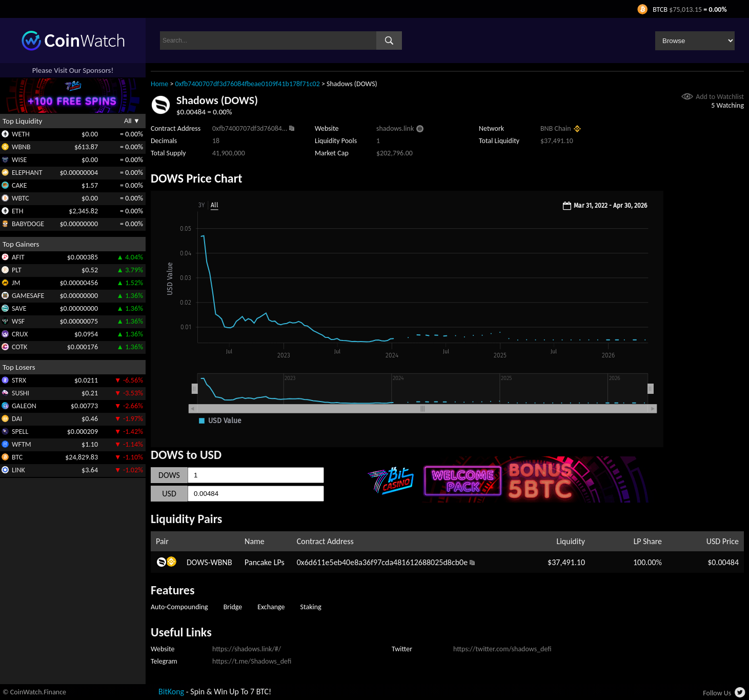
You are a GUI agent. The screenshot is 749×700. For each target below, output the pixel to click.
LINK (18, 470)
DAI (17, 419)
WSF (18, 321)
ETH (17, 211)
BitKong (171, 692)
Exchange (271, 607)
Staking (311, 607)
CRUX (20, 334)
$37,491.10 (566, 562)
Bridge (233, 607)
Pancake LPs (265, 562)
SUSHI (21, 393)
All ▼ (132, 121)
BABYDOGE (28, 224)
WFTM (22, 444)
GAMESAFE (28, 296)
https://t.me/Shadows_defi (252, 661)
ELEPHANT (27, 173)
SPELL (20, 432)
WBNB (21, 147)
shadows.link (395, 128)
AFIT (18, 257)
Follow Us (717, 693)
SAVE (19, 308)
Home (159, 84)
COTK (19, 347)
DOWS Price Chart (197, 178)
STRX (19, 380)
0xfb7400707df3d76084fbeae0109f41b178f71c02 (248, 84)
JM (16, 283)
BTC (17, 457)
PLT (17, 270)
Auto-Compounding (179, 607)
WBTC (21, 198)
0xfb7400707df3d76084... (250, 128)
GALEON (24, 406)
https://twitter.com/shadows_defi (502, 649)
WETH (21, 134)
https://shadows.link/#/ (247, 649)
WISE (19, 160)
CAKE (19, 185)
